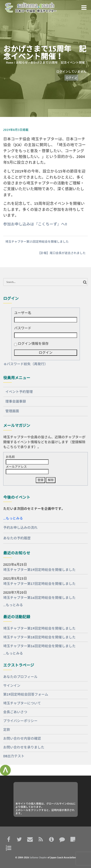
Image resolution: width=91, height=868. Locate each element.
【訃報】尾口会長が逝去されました (62, 253)
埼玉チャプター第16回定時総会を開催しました (39, 598)
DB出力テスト (14, 756)
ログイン (71, 78)
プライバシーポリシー (20, 721)
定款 (7, 730)
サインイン (12, 686)
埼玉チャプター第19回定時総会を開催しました (39, 570)
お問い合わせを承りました (24, 747)
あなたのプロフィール (20, 677)
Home (10, 63)
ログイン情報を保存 (33, 344)
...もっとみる (13, 518)
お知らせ (22, 63)
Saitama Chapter (38, 857)
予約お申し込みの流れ (20, 528)
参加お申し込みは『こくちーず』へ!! (35, 224)
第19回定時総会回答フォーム (26, 694)
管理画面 (12, 411)
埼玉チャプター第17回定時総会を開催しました (39, 584)
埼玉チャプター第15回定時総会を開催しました (37, 242)
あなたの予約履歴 (17, 538)
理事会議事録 (16, 401)
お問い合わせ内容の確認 (22, 738)
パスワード (23, 328)
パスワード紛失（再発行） (27, 364)
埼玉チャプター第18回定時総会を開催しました (39, 637)
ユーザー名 (23, 313)
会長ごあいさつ (15, 712)
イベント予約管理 (19, 392)
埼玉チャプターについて (22, 703)
